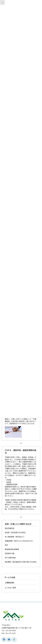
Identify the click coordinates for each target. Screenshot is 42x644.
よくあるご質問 (10, 588)
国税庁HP (29, 494)
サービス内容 (10, 577)
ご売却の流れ (10, 583)
